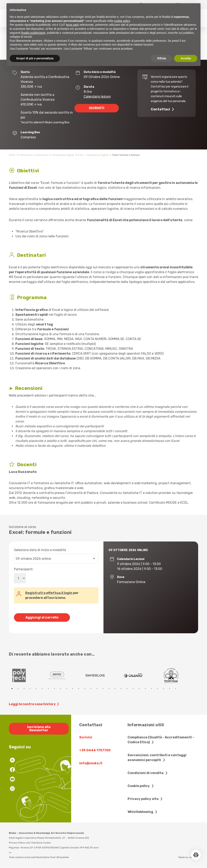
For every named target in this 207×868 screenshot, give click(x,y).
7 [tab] (48, 689)
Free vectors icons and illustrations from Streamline (39, 857)
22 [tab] (139, 689)
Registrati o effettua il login (49, 593)
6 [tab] (42, 689)
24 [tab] (151, 689)
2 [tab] (18, 689)
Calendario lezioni (97, 97)
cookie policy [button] (122, 21)
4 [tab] (30, 689)
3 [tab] (24, 689)
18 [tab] (115, 689)
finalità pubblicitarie (33, 33)
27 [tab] (170, 689)
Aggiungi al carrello (42, 617)
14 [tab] (91, 689)
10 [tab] (67, 689)
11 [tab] (73, 689)
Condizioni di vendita (148, 773)
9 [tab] (60, 689)
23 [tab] (145, 689)
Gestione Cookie (41, 843)
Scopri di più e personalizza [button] (35, 58)
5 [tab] (36, 689)
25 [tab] (157, 689)
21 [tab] (133, 689)
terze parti (72, 25)
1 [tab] (12, 689)
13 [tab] (85, 689)
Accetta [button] (186, 58)
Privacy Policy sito (20, 843)
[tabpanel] (28, 675)
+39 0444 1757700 (95, 750)
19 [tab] (121, 689)
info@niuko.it (91, 763)
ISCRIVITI (97, 108)
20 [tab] (127, 689)
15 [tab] (97, 689)
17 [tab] (109, 689)
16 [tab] (103, 689)
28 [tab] (176, 689)
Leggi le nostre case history (35, 704)
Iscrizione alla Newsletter (39, 729)
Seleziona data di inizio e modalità (40, 550)
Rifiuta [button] (162, 58)
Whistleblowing (143, 812)
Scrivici (86, 737)
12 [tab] (79, 689)
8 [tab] (54, 689)
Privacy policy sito (146, 799)
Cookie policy (141, 786)
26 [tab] (164, 689)
